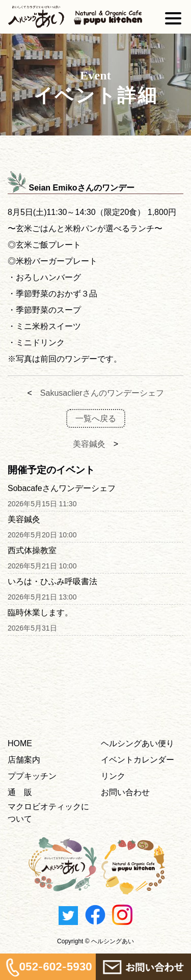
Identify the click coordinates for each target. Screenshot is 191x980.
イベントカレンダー (138, 760)
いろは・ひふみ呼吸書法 (52, 581)
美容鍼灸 (89, 444)
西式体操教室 (32, 550)
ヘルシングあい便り (138, 743)
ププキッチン (32, 776)
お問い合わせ (125, 792)
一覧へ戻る (96, 418)
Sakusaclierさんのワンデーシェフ (102, 393)
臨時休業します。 (40, 612)
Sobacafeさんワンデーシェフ (62, 488)
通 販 (20, 792)
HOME (20, 743)
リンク (113, 776)
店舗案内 (24, 760)
